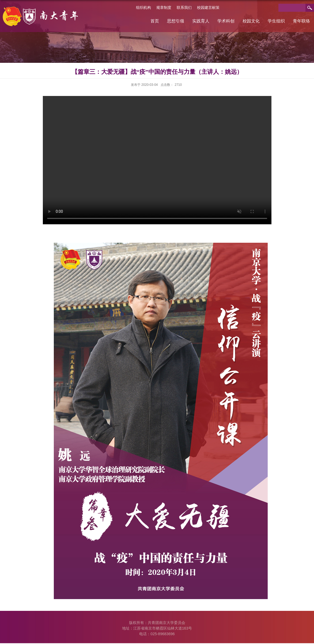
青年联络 (301, 21)
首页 (155, 21)
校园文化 (251, 21)
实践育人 (201, 21)
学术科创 (226, 21)
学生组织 (276, 21)
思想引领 (176, 21)
